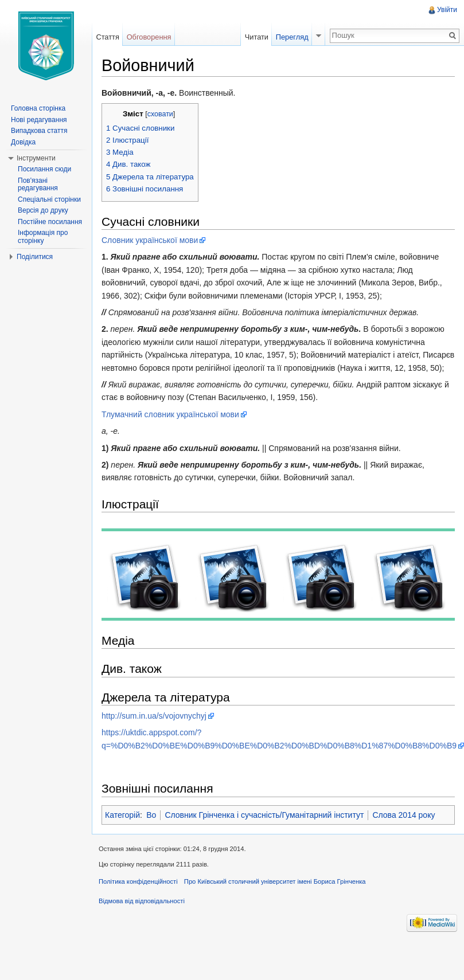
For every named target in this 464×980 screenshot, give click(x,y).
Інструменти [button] (36, 158)
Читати (257, 37)
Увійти (447, 10)
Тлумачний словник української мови (170, 414)
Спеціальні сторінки (49, 199)
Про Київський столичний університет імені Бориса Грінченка (275, 881)
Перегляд (292, 37)
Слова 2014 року (403, 815)
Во (151, 815)
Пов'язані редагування (38, 185)
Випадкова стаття (39, 131)
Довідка (23, 142)
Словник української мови (150, 240)
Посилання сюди (44, 169)
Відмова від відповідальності (142, 901)
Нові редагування (39, 120)
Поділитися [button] (35, 257)
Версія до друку (43, 210)
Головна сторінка (38, 108)
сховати (160, 114)
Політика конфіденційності (138, 881)
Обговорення (149, 37)
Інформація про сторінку (43, 237)
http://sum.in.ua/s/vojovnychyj (154, 716)
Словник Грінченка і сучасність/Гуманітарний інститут (264, 815)
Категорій (122, 815)
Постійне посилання (50, 222)
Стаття (107, 37)
